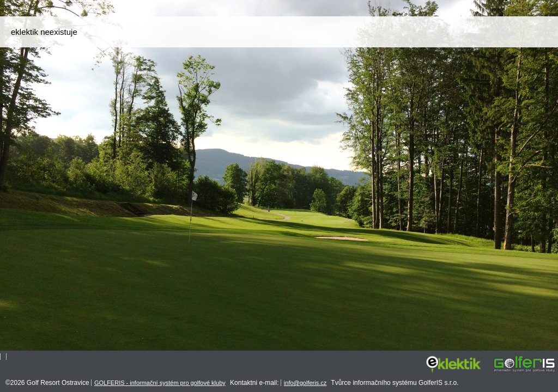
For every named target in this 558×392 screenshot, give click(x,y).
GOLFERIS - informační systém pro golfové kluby (160, 383)
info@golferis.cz (305, 383)
